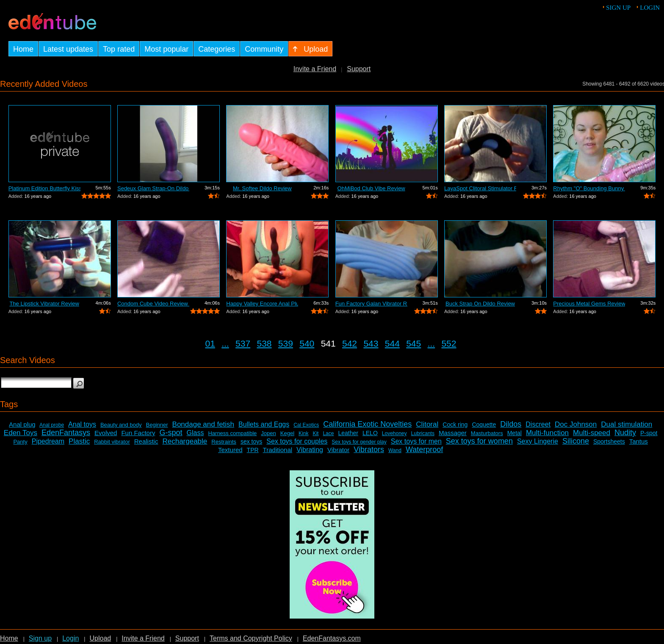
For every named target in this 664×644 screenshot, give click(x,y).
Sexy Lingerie (538, 441)
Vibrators (369, 450)
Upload (100, 638)
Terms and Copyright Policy (251, 638)
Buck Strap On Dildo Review (480, 304)
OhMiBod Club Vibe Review (371, 188)
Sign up (618, 8)
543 (371, 343)
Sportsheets (609, 441)
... (225, 343)
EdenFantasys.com (332, 638)
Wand (395, 450)
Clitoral (427, 424)
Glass (195, 433)
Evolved (106, 433)
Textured (230, 450)
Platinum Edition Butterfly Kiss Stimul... (44, 188)
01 (210, 343)
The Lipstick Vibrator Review (44, 304)
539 (286, 343)
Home (9, 638)
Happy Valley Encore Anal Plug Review (262, 304)
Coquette (484, 425)
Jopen (268, 433)
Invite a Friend (315, 69)
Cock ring (455, 425)
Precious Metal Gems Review (589, 304)
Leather (348, 433)
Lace (328, 433)
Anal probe (52, 425)
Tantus (639, 441)
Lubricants (423, 433)
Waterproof (424, 450)
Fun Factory (138, 433)
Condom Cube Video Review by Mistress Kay (153, 304)
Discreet (538, 424)
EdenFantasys (66, 433)
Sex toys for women (479, 441)
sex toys (251, 441)
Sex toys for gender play (359, 442)
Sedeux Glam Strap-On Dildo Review (153, 188)
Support (359, 69)
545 (414, 343)
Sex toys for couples (297, 441)
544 (392, 343)
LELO (370, 433)
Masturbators (487, 433)
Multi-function (547, 433)
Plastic (79, 441)
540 (307, 343)
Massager (453, 433)
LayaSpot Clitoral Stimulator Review (480, 188)
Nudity (625, 433)
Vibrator (338, 450)
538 (264, 343)
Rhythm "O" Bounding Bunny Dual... (589, 188)
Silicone (576, 441)
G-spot (171, 433)
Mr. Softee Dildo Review (262, 188)
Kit (315, 433)
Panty (20, 442)
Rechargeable (185, 441)
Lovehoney (394, 433)
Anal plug (22, 424)
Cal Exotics (306, 425)
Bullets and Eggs (264, 424)
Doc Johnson (576, 424)
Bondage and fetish (203, 424)
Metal (515, 433)
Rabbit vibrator (112, 442)
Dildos (511, 424)
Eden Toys (21, 433)
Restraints (224, 442)
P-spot (649, 433)
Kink (303, 433)
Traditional (278, 450)
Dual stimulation (627, 424)
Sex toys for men (416, 441)
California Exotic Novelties (367, 424)
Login (650, 8)
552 (449, 343)
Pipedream (48, 441)
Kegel (287, 433)
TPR (253, 450)
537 (243, 343)
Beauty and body (121, 425)
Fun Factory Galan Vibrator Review (371, 304)
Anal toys (82, 424)
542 (350, 343)
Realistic (146, 441)
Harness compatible (232, 433)
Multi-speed (592, 433)
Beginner (157, 425)
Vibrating (310, 450)
